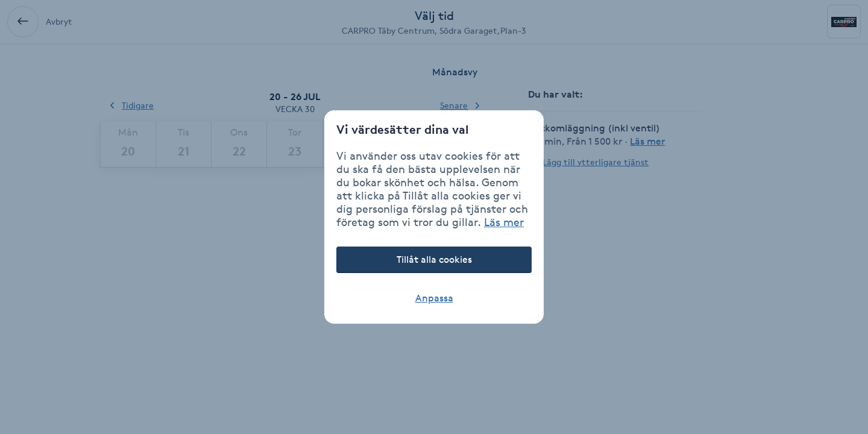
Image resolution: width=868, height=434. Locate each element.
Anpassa (434, 298)
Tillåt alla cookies (434, 259)
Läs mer (504, 222)
